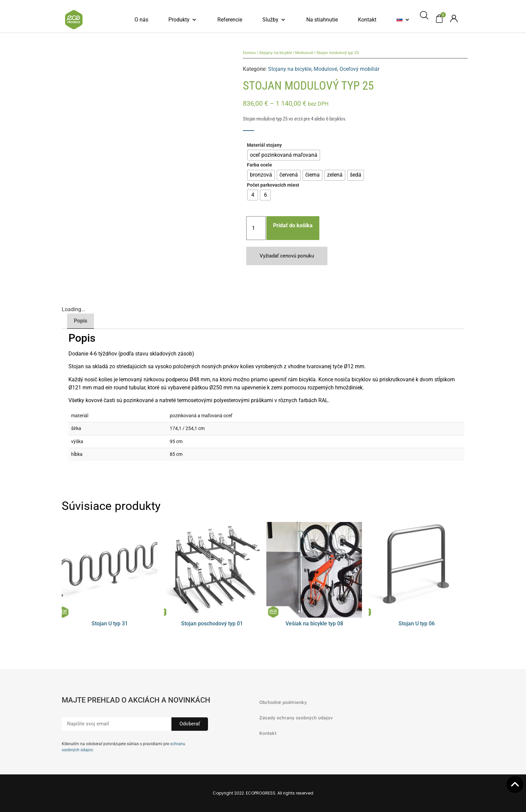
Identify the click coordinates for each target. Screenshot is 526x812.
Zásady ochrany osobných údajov (296, 718)
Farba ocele (259, 165)
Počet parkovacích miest (273, 185)
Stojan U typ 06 (417, 624)
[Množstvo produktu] (256, 228)
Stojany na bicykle (276, 53)
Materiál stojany (264, 145)
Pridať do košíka (293, 225)
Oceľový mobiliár (359, 69)
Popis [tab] (81, 321)
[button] (183, 20)
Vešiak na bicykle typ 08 (314, 624)
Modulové (304, 53)
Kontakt (268, 733)
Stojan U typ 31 (110, 624)
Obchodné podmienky (283, 702)
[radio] (284, 155)
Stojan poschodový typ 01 (212, 624)
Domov (249, 53)
